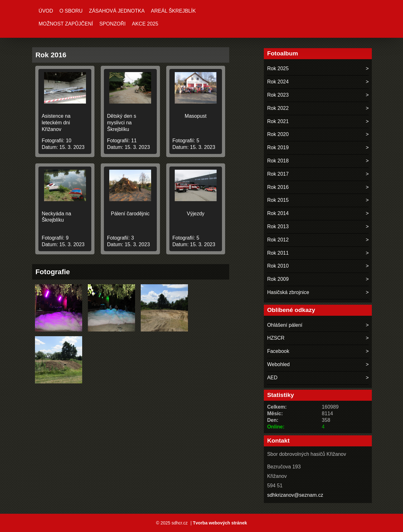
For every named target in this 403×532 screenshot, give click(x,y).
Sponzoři (112, 24)
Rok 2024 (278, 82)
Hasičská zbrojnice (288, 292)
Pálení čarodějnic (130, 214)
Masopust (196, 116)
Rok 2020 (278, 134)
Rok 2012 (278, 240)
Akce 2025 (145, 24)
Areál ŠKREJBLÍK (173, 11)
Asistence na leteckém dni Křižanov (56, 123)
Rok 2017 (278, 174)
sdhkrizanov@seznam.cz (295, 495)
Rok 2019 (278, 147)
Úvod (46, 11)
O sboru (71, 11)
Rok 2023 (278, 95)
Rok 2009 (278, 279)
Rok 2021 (278, 121)
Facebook (278, 351)
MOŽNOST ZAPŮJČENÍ (66, 24)
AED (272, 378)
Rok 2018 (278, 161)
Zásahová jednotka (117, 11)
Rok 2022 (278, 108)
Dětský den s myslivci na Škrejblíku (122, 123)
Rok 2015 (278, 200)
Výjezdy (196, 214)
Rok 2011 (278, 253)
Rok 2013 (278, 226)
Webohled (278, 364)
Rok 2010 (278, 266)
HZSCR (276, 338)
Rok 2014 (278, 213)
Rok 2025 (278, 68)
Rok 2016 (278, 187)
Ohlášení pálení (285, 325)
